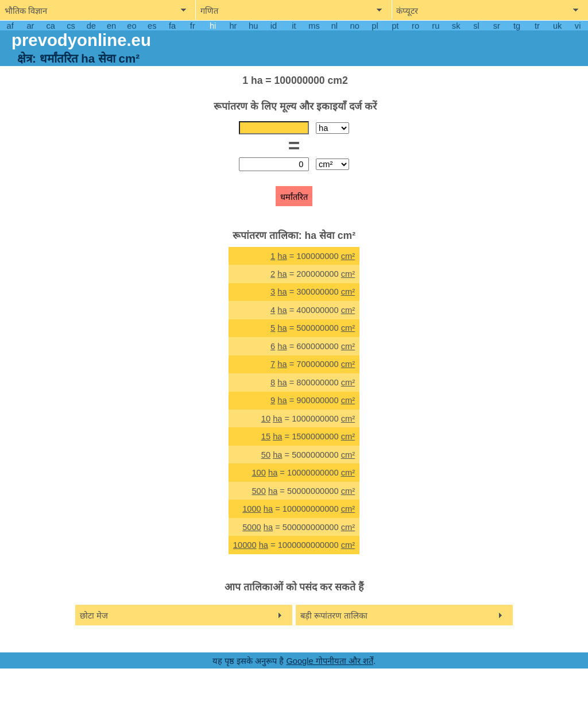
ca (51, 26)
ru (436, 26)
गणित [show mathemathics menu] (209, 11)
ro (415, 26)
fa (172, 26)
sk (456, 26)
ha (282, 256)
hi (213, 26)
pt (395, 26)
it (294, 26)
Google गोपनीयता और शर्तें (329, 661)
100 (258, 473)
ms (314, 26)
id (274, 26)
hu (253, 26)
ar (30, 26)
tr (537, 26)
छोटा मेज (94, 616)
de (91, 26)
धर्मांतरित (294, 197)
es (152, 26)
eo (131, 26)
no (355, 26)
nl (334, 26)
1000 (252, 509)
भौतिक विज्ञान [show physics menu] (26, 11)
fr (193, 26)
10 (266, 419)
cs (71, 26)
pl (375, 26)
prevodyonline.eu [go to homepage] (81, 40)
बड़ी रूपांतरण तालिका (334, 616)
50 (266, 455)
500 (258, 491)
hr (233, 26)
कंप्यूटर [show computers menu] (407, 11)
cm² (348, 256)
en (111, 26)
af (10, 26)
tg (517, 26)
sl (476, 26)
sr (497, 26)
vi (578, 26)
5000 (252, 527)
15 (266, 436)
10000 (245, 545)
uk (557, 26)
